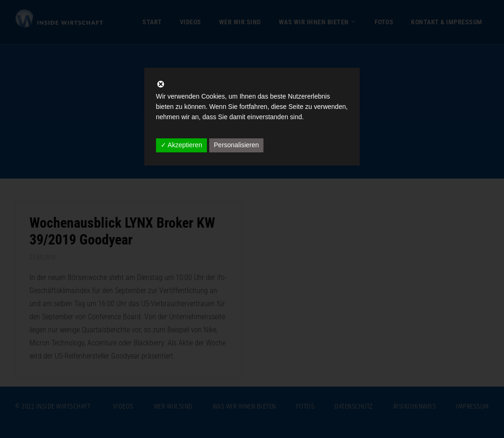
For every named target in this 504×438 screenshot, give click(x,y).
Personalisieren (237, 145)
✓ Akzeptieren (181, 145)
